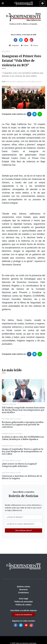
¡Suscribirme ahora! (23, 530)
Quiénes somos (23, 587)
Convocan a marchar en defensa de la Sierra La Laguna (22, 477)
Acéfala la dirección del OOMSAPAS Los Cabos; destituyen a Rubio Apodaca (23, 438)
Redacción (10, 82)
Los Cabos (19, 434)
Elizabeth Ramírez (8, 434)
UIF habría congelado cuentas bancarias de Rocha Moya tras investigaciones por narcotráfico (23, 410)
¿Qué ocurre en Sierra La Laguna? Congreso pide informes (19, 465)
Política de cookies (23, 605)
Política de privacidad (24, 602)
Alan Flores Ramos (8, 419)
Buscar (34, 46)
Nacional (13, 404)
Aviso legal (23, 599)
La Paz (18, 419)
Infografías (14, 46)
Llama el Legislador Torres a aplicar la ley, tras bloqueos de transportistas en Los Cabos (23, 451)
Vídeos (25, 46)
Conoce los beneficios (23, 615)
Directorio (23, 590)
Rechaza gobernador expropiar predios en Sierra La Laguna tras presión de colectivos (23, 425)
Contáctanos (23, 593)
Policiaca (6, 52)
